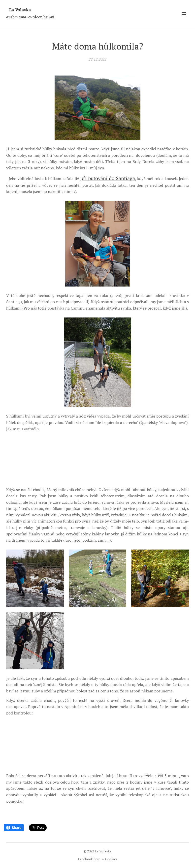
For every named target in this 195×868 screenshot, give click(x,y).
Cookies (111, 859)
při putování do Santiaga (108, 178)
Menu (184, 14)
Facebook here (89, 859)
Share (14, 828)
